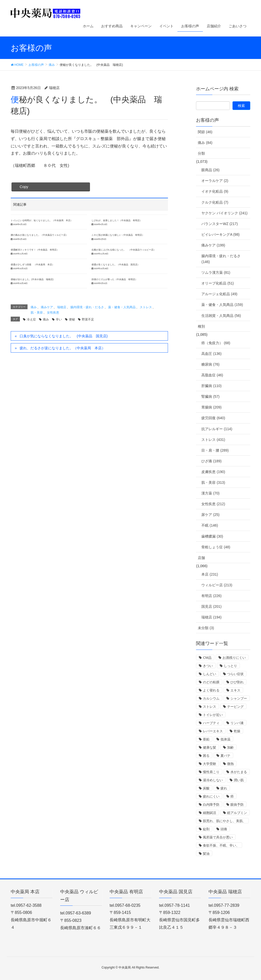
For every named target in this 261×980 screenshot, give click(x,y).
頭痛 (224, 829)
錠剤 (206, 829)
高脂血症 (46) (212, 375)
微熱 (230, 764)
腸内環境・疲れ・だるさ (87, 307)
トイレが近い (213, 715)
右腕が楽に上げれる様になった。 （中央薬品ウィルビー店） (124, 250)
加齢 (230, 747)
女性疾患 (53, 313)
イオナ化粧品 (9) (215, 191)
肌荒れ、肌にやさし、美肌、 (224, 821)
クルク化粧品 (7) (215, 202)
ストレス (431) (213, 440)
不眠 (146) (210, 525)
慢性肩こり (211, 772)
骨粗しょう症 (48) (216, 547)
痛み (34, 307)
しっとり (230, 666)
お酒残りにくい (234, 658)
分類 (201, 153)
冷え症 (31, 319)
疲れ (224, 788)
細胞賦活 (210, 813)
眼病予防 (237, 805)
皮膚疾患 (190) (213, 472)
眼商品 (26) (210, 170)
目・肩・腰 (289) (215, 450)
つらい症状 (235, 674)
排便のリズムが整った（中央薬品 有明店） (114, 279)
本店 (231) (210, 574)
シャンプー (239, 698)
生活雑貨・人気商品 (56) (221, 316)
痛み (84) (205, 143)
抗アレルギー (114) (217, 429)
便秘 (72, 319)
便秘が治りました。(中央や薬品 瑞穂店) (32, 279)
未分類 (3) (206, 628)
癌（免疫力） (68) (216, 343)
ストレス (146, 307)
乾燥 (237, 731)
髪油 (206, 854)
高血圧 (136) (211, 354)
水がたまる (239, 772)
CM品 (207, 658)
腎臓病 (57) (210, 396)
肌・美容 (37, 313)
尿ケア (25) (210, 515)
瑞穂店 (62, 307)
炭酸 (206, 788)
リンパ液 (237, 723)
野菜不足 (88, 319)
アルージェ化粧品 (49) (219, 294)
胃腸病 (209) (211, 407)
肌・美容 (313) (213, 482)
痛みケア (47, 307)
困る (206, 756)
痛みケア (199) (213, 245)
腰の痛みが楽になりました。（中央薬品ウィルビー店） (39, 235)
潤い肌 (239, 780)
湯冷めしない (213, 780)
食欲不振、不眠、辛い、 (221, 845)
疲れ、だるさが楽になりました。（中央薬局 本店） (62, 348)
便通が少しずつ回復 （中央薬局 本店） (32, 265)
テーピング (235, 707)
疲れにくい (211, 796)
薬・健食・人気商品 (122, 307)
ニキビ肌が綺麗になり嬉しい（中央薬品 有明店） (118, 235)
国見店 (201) (211, 606)
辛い (59, 319)
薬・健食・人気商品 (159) (222, 305)
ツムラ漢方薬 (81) (216, 272)
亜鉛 (206, 739)
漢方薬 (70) (210, 493)
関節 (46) (205, 132)
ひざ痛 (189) (211, 461)
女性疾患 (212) (213, 504)
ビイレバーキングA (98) (220, 234)
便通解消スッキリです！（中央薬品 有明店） (35, 250)
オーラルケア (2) (215, 181)
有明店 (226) (211, 596)
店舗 (201, 558)
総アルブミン (237, 813)
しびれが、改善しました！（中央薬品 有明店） (117, 220)
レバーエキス (213, 731)
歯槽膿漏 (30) (212, 536)
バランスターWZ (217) (219, 224)
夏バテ (225, 756)
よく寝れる (211, 690)
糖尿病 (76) (210, 364)
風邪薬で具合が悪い (218, 837)
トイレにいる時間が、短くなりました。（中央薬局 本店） (42, 220)
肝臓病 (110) (211, 386)
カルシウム (211, 698)
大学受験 (210, 764)
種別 (201, 326)
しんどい (210, 674)
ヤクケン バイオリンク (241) (224, 213)
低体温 (225, 739)
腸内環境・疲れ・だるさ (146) (221, 259)
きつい (208, 666)
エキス (235, 690)
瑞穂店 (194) (211, 617)
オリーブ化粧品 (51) (218, 283)
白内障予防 (211, 805)
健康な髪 (210, 747)
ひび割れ (237, 682)
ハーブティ (211, 723)
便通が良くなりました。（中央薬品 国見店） (116, 265)
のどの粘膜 (211, 682)
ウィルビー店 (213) (217, 585)
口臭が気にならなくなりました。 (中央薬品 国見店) (64, 336)
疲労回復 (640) (213, 418)
